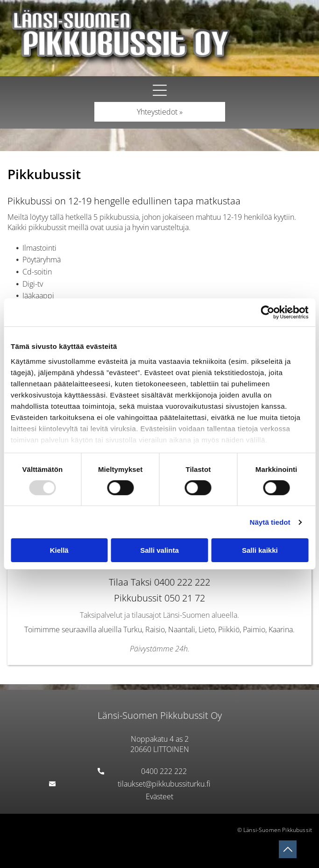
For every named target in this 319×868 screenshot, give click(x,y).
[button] (160, 90)
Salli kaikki (260, 550)
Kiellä (59, 550)
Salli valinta (159, 550)
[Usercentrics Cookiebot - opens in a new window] (267, 312)
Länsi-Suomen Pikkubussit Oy (160, 715)
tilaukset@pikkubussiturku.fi (164, 784)
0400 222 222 (164, 771)
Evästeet (159, 796)
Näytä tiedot (270, 522)
